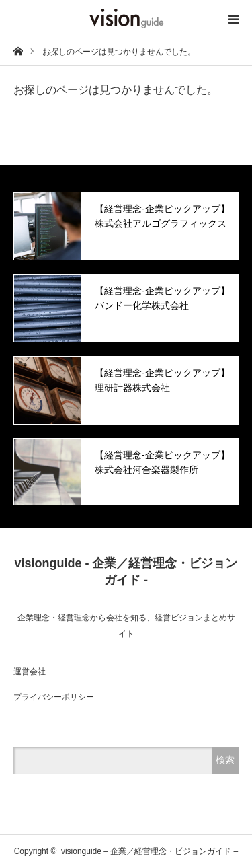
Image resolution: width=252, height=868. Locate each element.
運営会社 (30, 672)
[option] (126, 226)
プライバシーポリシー (54, 697)
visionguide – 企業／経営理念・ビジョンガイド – (150, 851)
